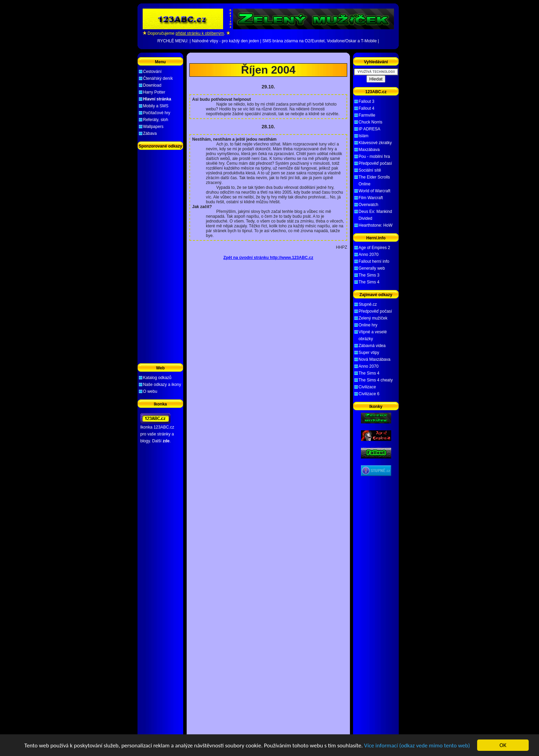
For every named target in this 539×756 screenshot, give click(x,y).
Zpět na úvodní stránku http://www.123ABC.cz (268, 258)
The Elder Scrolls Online (374, 181)
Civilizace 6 (369, 394)
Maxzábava (369, 150)
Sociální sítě (370, 170)
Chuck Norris (370, 122)
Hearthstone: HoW (376, 225)
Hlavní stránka (157, 99)
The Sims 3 (369, 275)
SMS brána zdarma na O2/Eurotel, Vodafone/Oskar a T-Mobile (320, 41)
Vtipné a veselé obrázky (373, 335)
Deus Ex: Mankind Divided (375, 215)
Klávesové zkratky (375, 143)
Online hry (368, 325)
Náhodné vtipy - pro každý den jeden (225, 41)
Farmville (367, 115)
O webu (150, 391)
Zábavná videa (372, 346)
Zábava (150, 133)
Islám (364, 136)
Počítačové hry (157, 113)
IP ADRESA (369, 129)
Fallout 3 (366, 101)
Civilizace (367, 387)
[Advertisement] (268, 58)
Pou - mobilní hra (374, 156)
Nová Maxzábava (375, 359)
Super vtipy (369, 353)
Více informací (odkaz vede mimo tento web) (417, 746)
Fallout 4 (366, 108)
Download (152, 85)
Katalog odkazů (157, 378)
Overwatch (368, 205)
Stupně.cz (368, 304)
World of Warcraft (375, 191)
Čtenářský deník (158, 78)
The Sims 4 (369, 282)
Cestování (152, 72)
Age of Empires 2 (374, 248)
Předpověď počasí (375, 163)
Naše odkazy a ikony (162, 385)
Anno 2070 (368, 255)
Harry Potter (154, 92)
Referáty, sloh (156, 120)
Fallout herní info (374, 261)
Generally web (372, 268)
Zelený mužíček (373, 318)
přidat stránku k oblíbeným (200, 33)
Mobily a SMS (156, 106)
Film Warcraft (371, 198)
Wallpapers (153, 127)
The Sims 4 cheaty (376, 380)
